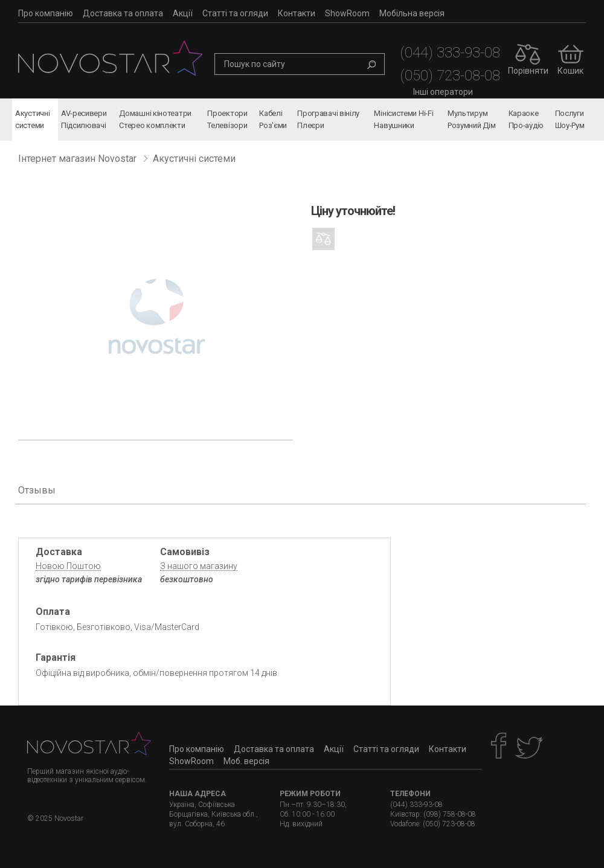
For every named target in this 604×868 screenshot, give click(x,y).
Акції (183, 13)
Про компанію (46, 13)
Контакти (297, 13)
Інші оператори (443, 92)
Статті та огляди (235, 13)
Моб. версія (246, 761)
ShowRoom (347, 13)
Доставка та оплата (123, 13)
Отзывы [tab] (37, 490)
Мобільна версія (412, 13)
